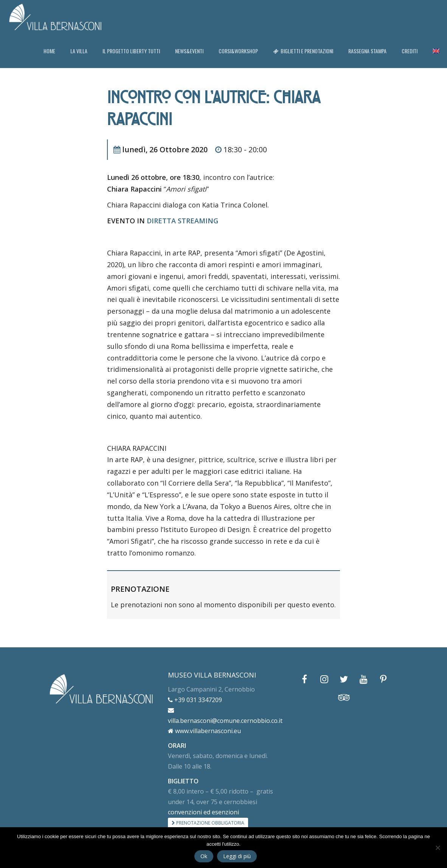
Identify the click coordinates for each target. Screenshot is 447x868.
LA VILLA (79, 51)
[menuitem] (436, 51)
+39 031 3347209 (195, 700)
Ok (204, 856)
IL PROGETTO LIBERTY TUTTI (131, 51)
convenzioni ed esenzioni (203, 812)
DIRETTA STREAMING (182, 221)
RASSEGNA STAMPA (367, 51)
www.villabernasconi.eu (204, 731)
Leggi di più (237, 856)
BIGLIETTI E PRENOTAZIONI (303, 51)
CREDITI (410, 51)
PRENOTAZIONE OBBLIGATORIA (208, 823)
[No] (438, 848)
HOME (49, 51)
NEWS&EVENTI (189, 51)
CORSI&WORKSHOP (238, 51)
